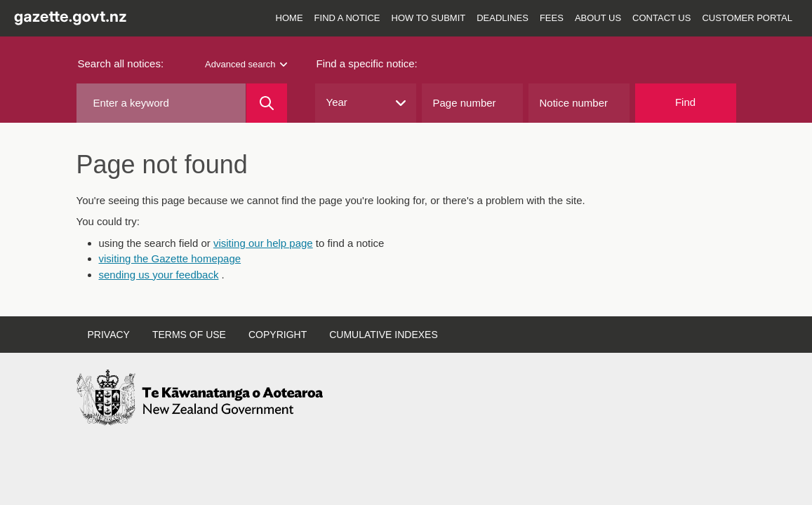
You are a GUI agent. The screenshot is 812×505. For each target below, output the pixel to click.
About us (598, 18)
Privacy (109, 335)
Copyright (278, 335)
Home (289, 18)
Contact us (661, 18)
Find (685, 102)
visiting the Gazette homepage (170, 258)
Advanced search (246, 64)
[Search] (266, 103)
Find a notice (347, 18)
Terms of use (189, 335)
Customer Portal (747, 18)
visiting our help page (263, 243)
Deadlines (502, 18)
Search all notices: (121, 63)
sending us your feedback (159, 275)
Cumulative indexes (384, 335)
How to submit (429, 18)
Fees (552, 18)
